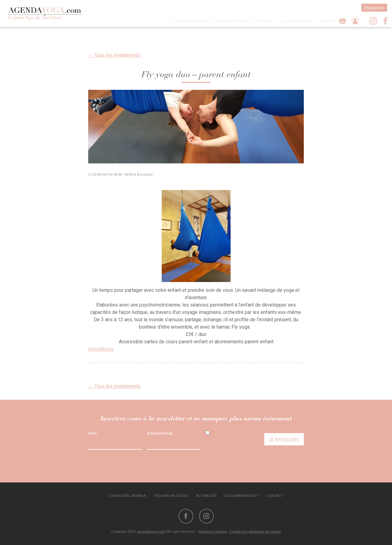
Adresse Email (160, 433)
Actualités (263, 21)
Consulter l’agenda (189, 21)
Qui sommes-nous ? (297, 21)
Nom (92, 433)
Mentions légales (213, 532)
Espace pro (374, 8)
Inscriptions (101, 349)
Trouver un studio (230, 21)
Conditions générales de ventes (255, 532)
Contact (328, 21)
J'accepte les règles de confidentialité (230, 436)
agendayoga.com (151, 532)
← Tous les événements (114, 55)
